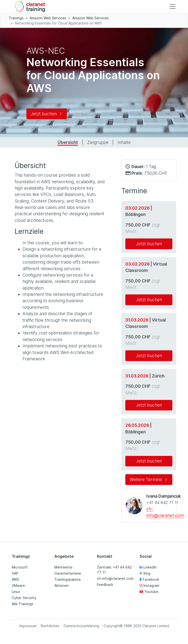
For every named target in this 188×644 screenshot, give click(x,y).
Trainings (16, 18)
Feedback (105, 585)
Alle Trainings (23, 604)
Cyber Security (24, 598)
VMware (18, 585)
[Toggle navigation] (173, 7)
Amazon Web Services (48, 18)
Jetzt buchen (47, 114)
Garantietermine (68, 573)
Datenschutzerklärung (81, 626)
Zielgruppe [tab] (98, 142)
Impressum (28, 626)
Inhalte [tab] (124, 142)
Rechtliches (50, 626)
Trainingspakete (68, 579)
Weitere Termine (149, 479)
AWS (15, 579)
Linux (16, 592)
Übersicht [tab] (68, 142)
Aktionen (62, 585)
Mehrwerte (63, 567)
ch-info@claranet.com (115, 578)
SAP (15, 573)
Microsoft (20, 567)
